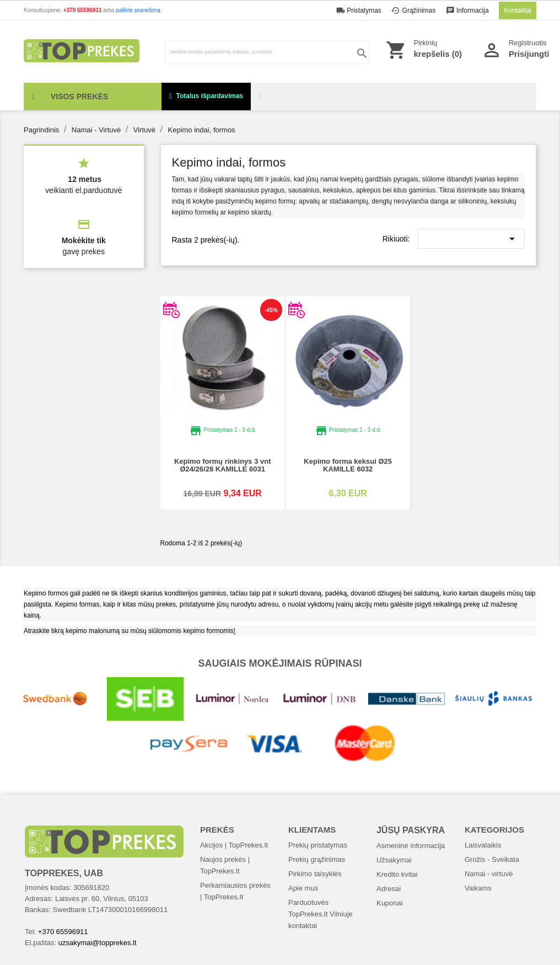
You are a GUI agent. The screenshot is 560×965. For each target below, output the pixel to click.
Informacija (468, 10)
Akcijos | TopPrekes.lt (234, 845)
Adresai (389, 889)
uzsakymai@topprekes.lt (98, 943)
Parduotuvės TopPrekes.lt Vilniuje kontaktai (321, 914)
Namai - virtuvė (489, 874)
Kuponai (390, 903)
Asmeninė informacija (411, 846)
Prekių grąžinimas (317, 859)
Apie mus (303, 888)
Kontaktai (518, 10)
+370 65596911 (84, 10)
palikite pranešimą (138, 10)
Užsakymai (394, 860)
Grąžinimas (414, 10)
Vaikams (478, 888)
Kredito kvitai (397, 874)
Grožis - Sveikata (492, 859)
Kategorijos (494, 830)
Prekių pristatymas (318, 845)
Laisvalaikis (483, 845)
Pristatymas (360, 10)
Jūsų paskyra (411, 830)
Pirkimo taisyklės (315, 874)
